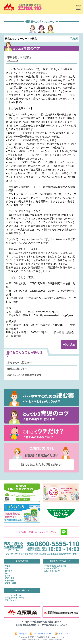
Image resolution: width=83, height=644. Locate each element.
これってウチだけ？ (52, 571)
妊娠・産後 (10, 578)
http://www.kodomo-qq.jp (43, 312)
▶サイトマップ (61, 634)
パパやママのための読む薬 (55, 566)
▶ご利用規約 (21, 634)
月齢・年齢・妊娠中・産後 (10, 582)
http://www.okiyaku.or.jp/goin (56, 315)
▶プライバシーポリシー (41, 634)
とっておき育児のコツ (53, 568)
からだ (8, 568)
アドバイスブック (12, 600)
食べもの (9, 571)
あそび (8, 573)
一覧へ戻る (69, 345)
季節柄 (8, 566)
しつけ (8, 576)
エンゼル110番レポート (15, 598)
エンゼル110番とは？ (14, 595)
